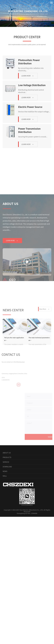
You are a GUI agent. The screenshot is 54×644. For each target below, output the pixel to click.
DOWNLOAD (7, 505)
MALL (5, 514)
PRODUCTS (7, 496)
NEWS (5, 509)
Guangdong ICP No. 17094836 (27, 552)
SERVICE (6, 500)
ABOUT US (7, 491)
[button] (20, 24)
